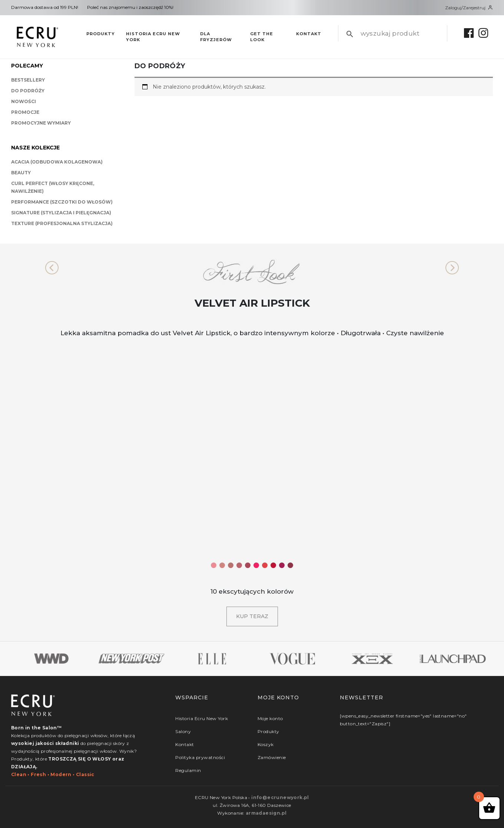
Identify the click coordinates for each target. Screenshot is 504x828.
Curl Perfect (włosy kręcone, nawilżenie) (53, 187)
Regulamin (188, 770)
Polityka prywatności (200, 757)
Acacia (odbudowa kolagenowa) (57, 162)
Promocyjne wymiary (41, 123)
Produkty (101, 34)
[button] (52, 268)
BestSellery (28, 80)
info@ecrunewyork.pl (280, 797)
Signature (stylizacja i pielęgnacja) (61, 213)
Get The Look (262, 37)
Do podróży (28, 91)
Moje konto (270, 718)
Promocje (25, 112)
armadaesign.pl (266, 813)
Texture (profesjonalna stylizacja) (62, 223)
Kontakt (309, 34)
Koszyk (266, 744)
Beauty (21, 173)
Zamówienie (272, 757)
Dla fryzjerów (216, 37)
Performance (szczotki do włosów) (62, 202)
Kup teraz (252, 616)
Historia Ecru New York (153, 37)
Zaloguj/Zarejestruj (469, 8)
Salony (183, 731)
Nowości (24, 101)
